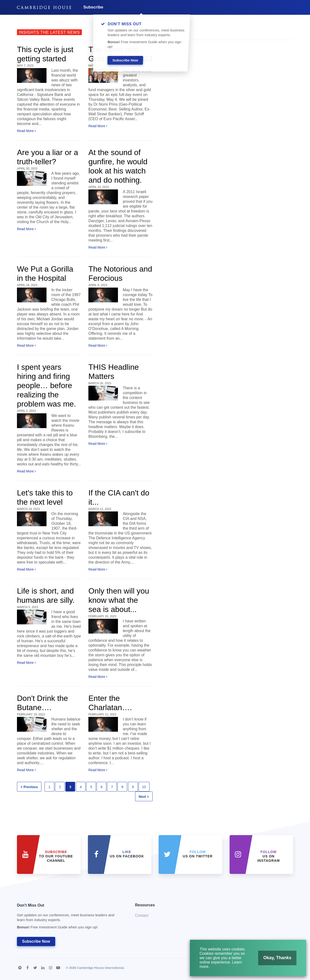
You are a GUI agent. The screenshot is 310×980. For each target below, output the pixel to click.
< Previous (29, 787)
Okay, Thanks (274, 960)
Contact (142, 915)
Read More (26, 131)
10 (144, 787)
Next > (144, 797)
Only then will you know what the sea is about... (119, 600)
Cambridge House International (100, 968)
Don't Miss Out (70, 918)
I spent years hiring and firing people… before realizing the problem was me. (46, 385)
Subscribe (93, 7)
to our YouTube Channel (56, 856)
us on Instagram (268, 856)
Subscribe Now (36, 941)
